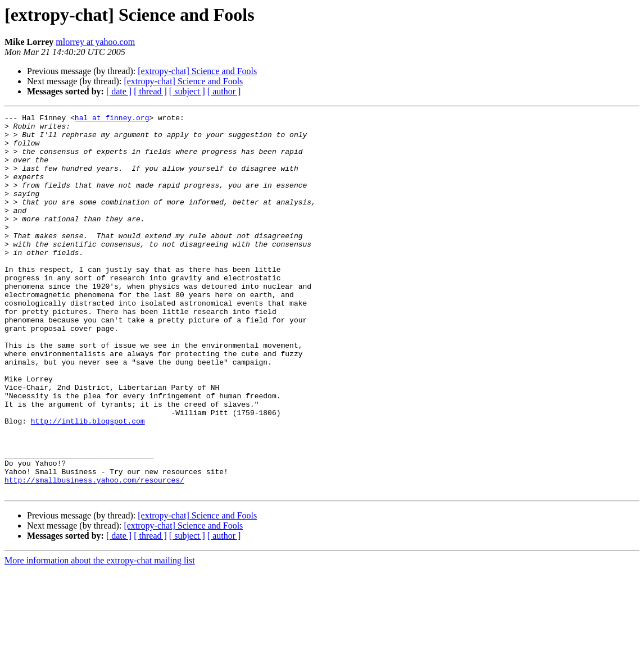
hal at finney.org (112, 119)
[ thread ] (150, 91)
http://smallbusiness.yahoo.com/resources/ (94, 554)
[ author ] (224, 91)
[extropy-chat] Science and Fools (197, 71)
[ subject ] (187, 91)
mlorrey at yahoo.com (95, 42)
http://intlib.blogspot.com (88, 483)
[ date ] (119, 91)
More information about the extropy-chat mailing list (100, 636)
